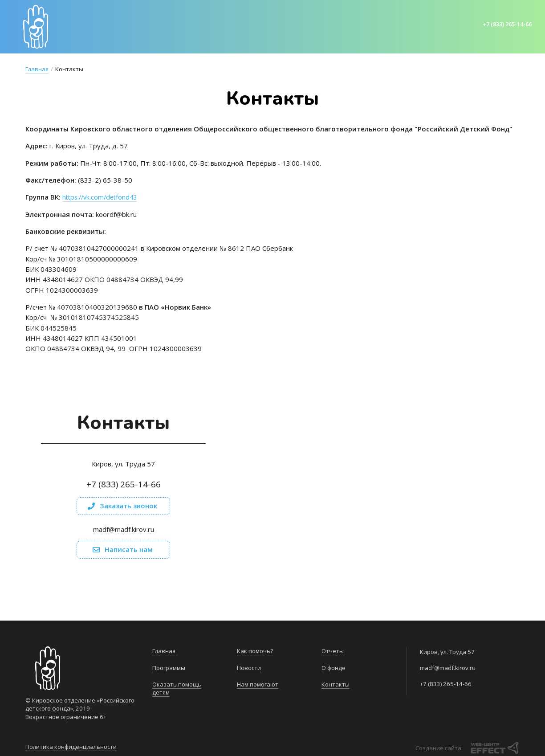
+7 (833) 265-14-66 (505, 24)
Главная (37, 69)
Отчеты (333, 651)
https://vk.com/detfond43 (102, 197)
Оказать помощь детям (177, 688)
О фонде (334, 668)
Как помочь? (255, 651)
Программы (169, 668)
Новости (249, 668)
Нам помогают (258, 684)
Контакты (336, 684)
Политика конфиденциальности (71, 745)
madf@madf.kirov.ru (124, 529)
